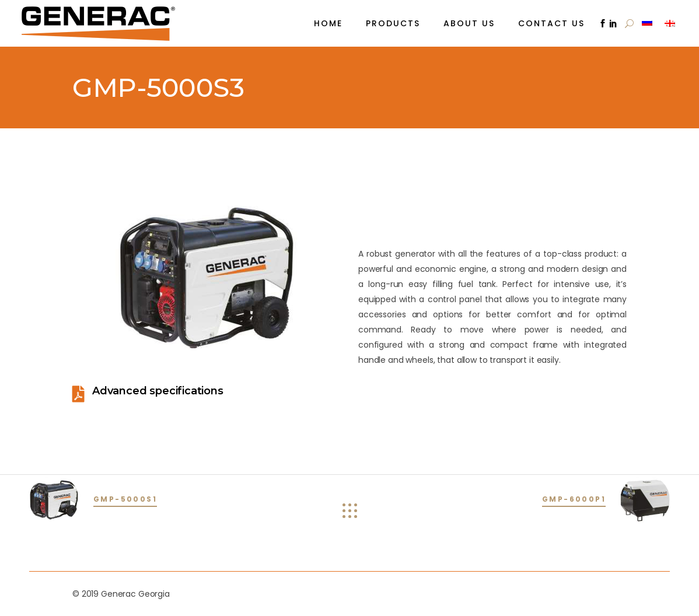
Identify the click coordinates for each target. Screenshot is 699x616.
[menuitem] (649, 22)
